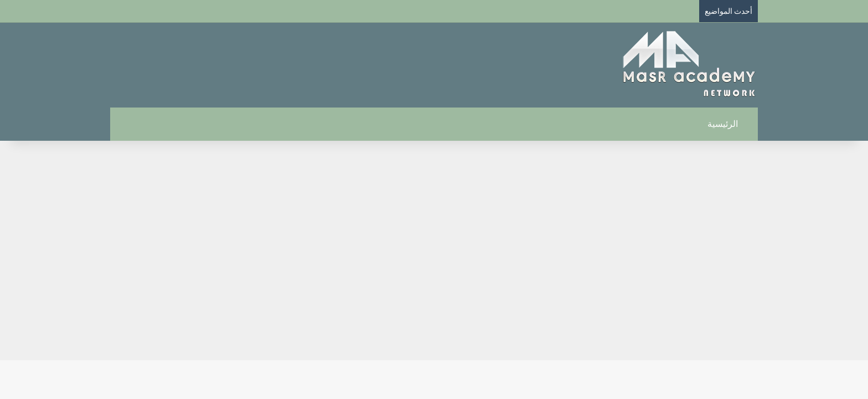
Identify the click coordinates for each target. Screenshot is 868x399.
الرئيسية (729, 124)
